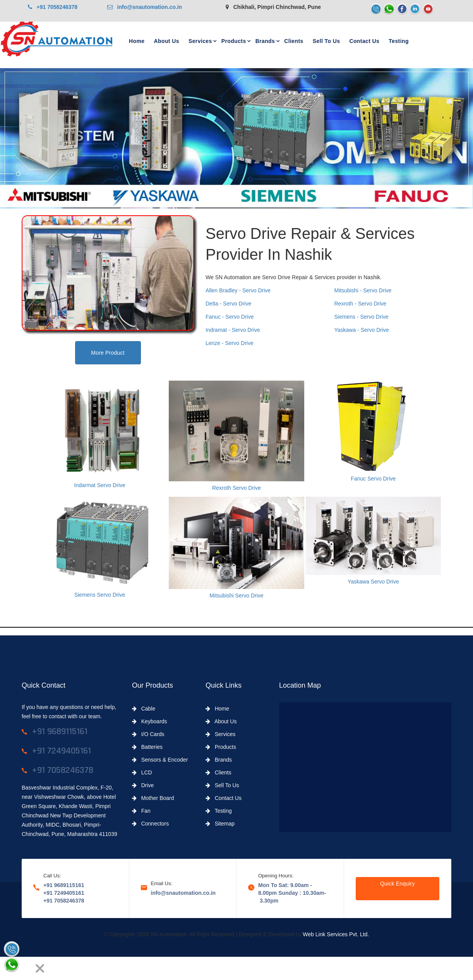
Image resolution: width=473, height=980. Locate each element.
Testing (399, 41)
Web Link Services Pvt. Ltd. (336, 934)
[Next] (26, 968)
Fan (141, 811)
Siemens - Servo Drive (362, 317)
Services (200, 41)
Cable (144, 709)
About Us (167, 41)
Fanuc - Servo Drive (230, 317)
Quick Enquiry (398, 884)
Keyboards (150, 721)
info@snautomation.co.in (145, 7)
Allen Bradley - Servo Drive (238, 290)
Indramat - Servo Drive (233, 330)
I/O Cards (148, 734)
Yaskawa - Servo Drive (362, 330)
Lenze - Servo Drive (230, 343)
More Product (108, 353)
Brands (265, 41)
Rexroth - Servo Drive (361, 304)
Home (137, 41)
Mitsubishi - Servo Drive (363, 290)
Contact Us (364, 41)
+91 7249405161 (64, 893)
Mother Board (153, 798)
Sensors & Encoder (160, 760)
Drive (143, 785)
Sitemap (220, 824)
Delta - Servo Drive (228, 304)
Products (234, 41)
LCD (142, 772)
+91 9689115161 (64, 885)
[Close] (40, 968)
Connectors (150, 824)
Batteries (147, 747)
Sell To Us (326, 41)
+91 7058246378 (53, 7)
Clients (294, 41)
